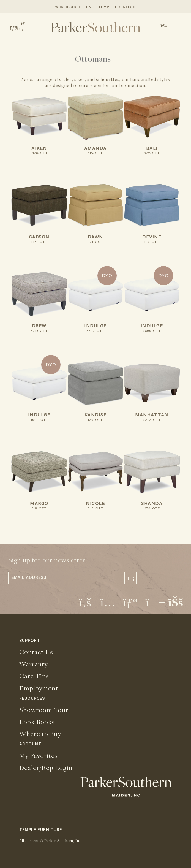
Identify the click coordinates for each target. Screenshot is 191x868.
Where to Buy (40, 734)
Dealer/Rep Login (46, 767)
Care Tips (34, 676)
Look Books (37, 722)
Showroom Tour (44, 710)
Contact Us (36, 652)
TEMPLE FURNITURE (118, 7)
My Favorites (39, 755)
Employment (39, 688)
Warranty (33, 664)
